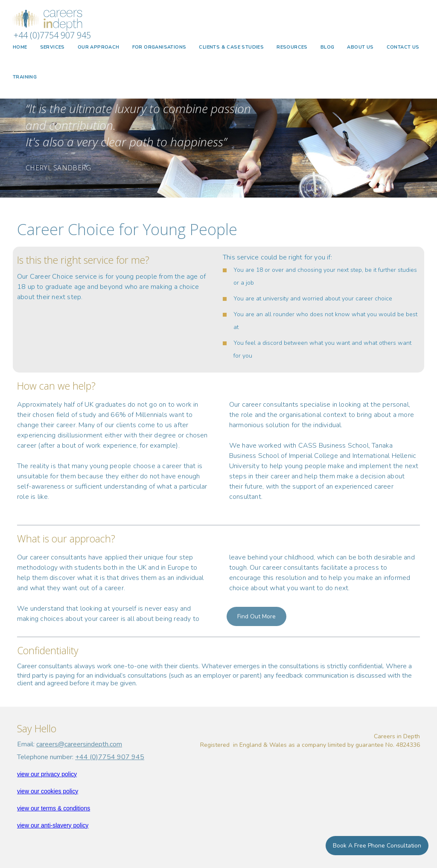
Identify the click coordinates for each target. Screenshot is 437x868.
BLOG (328, 47)
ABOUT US (360, 47)
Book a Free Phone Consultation (377, 846)
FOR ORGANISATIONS (159, 47)
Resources (292, 47)
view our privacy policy (47, 774)
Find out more (256, 616)
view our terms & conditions (54, 808)
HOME (20, 47)
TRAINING (25, 77)
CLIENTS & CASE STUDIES (231, 47)
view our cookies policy (48, 791)
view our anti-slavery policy (53, 825)
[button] (52, 47)
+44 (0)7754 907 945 (110, 757)
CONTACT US (403, 47)
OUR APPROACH (99, 47)
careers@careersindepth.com (79, 744)
